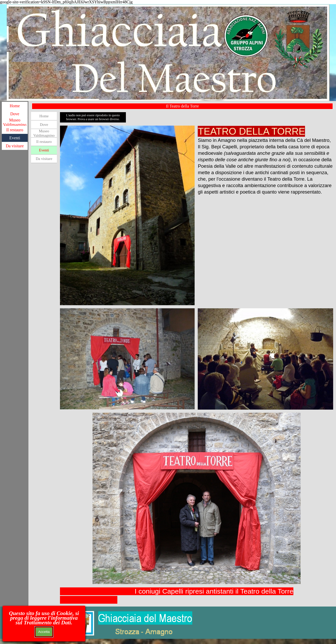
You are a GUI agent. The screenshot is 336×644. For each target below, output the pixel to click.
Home (15, 106)
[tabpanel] (265, 160)
